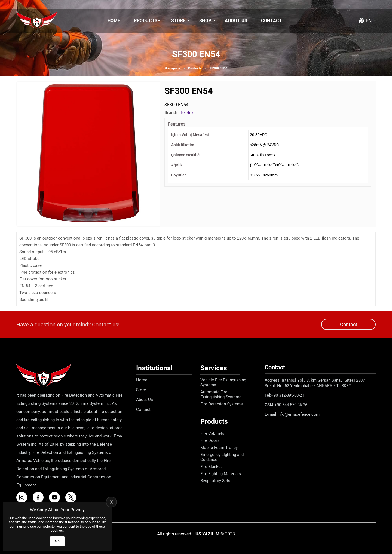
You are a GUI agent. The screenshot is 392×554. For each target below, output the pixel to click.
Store (178, 21)
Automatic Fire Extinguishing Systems (221, 394)
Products (146, 21)
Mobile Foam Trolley (219, 448)
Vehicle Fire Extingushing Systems (223, 382)
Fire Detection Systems (222, 404)
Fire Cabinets (212, 433)
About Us (236, 21)
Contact (271, 21)
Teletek (187, 113)
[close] (111, 502)
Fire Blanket (211, 467)
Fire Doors (210, 440)
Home (114, 21)
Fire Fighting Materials (221, 474)
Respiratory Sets (215, 481)
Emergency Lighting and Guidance (222, 457)
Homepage (172, 68)
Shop (205, 21)
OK (57, 541)
